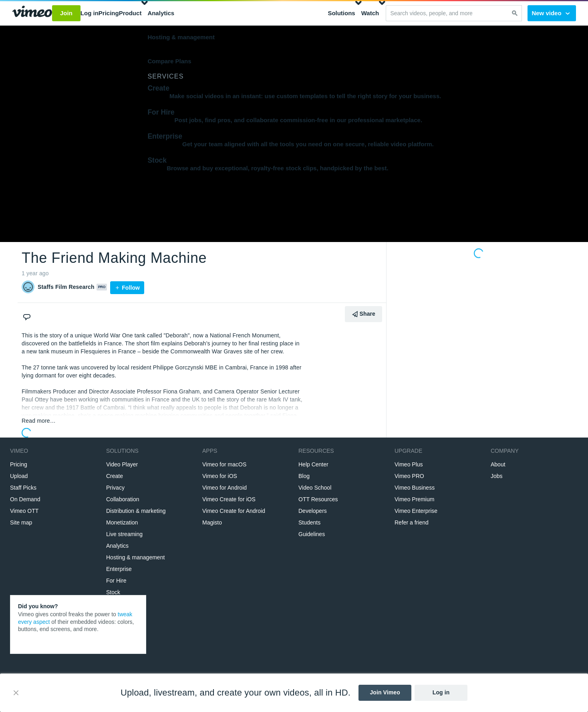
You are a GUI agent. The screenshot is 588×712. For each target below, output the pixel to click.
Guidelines (312, 534)
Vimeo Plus (409, 464)
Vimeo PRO (409, 476)
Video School (315, 488)
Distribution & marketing (136, 511)
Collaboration (123, 499)
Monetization (122, 522)
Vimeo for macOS (224, 464)
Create (115, 476)
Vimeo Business (415, 488)
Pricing (19, 464)
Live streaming (124, 534)
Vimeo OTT (24, 511)
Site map (21, 522)
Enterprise (119, 569)
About (498, 464)
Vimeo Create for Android (234, 511)
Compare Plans (169, 61)
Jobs (497, 476)
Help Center (313, 464)
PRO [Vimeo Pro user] (102, 287)
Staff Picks (23, 488)
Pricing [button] (109, 13)
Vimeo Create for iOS (229, 499)
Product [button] (130, 13)
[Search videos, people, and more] (447, 13)
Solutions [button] (341, 13)
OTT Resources (318, 499)
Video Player (122, 464)
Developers (313, 511)
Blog (304, 476)
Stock (113, 592)
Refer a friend (412, 522)
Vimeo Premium (414, 499)
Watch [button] (370, 13)
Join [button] (66, 13)
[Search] (515, 13)
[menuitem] (238, 13)
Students (309, 522)
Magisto (212, 522)
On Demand (25, 499)
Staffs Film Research (66, 287)
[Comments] (28, 313)
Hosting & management (181, 37)
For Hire (116, 581)
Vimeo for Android (225, 488)
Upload (19, 476)
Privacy (115, 488)
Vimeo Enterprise (416, 511)
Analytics (161, 13)
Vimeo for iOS (220, 476)
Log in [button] (90, 13)
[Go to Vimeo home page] (32, 13)
